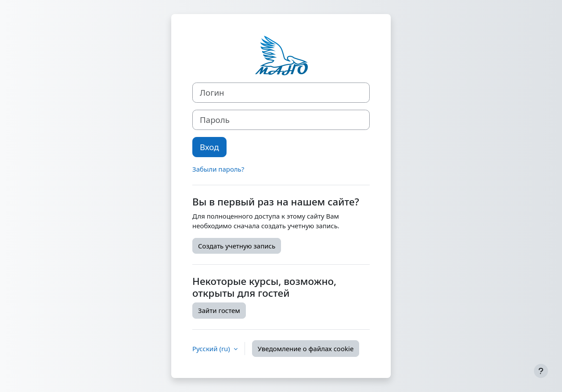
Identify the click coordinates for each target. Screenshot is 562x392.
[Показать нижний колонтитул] (541, 371)
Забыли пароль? (218, 169)
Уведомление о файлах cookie (306, 349)
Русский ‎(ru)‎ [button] (212, 349)
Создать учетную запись (237, 246)
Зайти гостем (219, 310)
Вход (209, 147)
